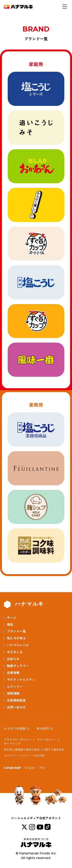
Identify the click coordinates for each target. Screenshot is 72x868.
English (30, 768)
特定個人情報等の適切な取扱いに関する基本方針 (34, 750)
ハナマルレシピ (18, 645)
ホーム (12, 618)
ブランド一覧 (16, 631)
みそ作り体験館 (15, 729)
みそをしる (15, 652)
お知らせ (13, 659)
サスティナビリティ (21, 680)
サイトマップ (12, 744)
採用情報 (13, 694)
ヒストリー (15, 687)
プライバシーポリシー (18, 740)
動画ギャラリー (18, 666)
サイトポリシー (47, 740)
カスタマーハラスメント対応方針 (24, 756)
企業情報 (13, 673)
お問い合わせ (16, 707)
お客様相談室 (16, 700)
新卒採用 (43, 729)
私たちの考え (16, 638)
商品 (10, 624)
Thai (42, 768)
